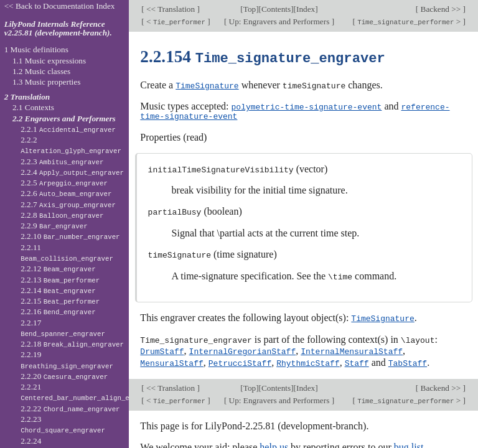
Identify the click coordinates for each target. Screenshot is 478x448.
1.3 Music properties (46, 82)
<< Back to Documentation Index (60, 6)
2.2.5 (64, 183)
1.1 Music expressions (49, 61)
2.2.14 (58, 290)
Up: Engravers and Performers (279, 21)
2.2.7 (68, 204)
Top (250, 9)
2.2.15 (60, 301)
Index (306, 9)
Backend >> (440, 9)
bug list (409, 442)
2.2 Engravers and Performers (64, 119)
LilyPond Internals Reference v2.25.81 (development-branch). (58, 29)
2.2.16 (58, 311)
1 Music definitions (36, 49)
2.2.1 (68, 129)
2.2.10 (70, 236)
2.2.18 (72, 344)
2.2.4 (72, 172)
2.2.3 (62, 161)
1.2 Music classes (41, 71)
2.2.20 (64, 376)
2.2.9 (54, 226)
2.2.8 (62, 215)
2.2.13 (60, 280)
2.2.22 (70, 408)
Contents (276, 9)
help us (274, 442)
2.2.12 (58, 268)
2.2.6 (66, 193)
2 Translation (27, 97)
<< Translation (171, 9)
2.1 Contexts (33, 107)
